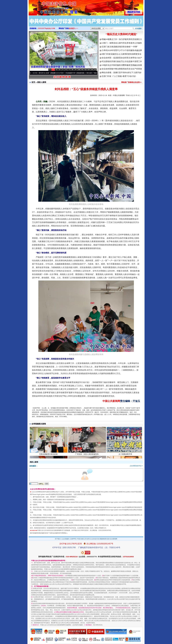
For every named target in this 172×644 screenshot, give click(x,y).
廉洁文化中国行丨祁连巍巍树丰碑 (66, 73)
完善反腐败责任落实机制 (49, 455)
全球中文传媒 (48, 7)
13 (89, 70)
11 (82, 70)
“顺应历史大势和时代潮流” (121, 34)
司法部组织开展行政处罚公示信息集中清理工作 (122, 61)
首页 (33, 82)
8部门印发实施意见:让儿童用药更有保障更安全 (122, 54)
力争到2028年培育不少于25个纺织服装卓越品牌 (122, 50)
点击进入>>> (73, 28)
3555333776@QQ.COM (47, 28)
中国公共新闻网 (119, 95)
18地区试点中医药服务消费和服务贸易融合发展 (122, 65)
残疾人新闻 (42, 82)
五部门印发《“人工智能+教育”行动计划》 (119, 76)
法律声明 (73, 539)
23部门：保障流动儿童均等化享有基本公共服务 (122, 43)
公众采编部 (65, 539)
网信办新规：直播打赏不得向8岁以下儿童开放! (122, 73)
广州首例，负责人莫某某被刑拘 (87, 455)
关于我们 (58, 539)
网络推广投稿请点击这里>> (131, 82)
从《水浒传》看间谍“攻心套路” (41, 73)
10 (79, 70)
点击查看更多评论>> (136, 466)
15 (95, 70)
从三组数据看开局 (126, 455)
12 (85, 70)
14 (92, 70)
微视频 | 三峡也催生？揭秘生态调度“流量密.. (95, 73)
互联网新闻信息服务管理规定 (67, 497)
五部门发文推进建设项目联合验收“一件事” (120, 47)
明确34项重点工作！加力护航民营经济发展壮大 (122, 39)
